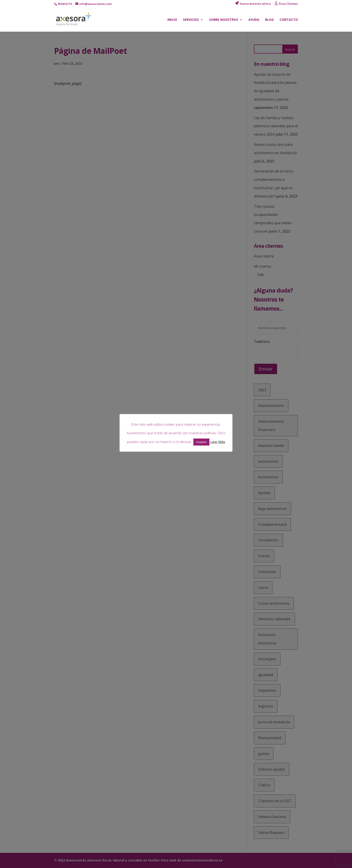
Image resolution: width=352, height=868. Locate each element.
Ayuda (254, 20)
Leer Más (218, 442)
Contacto (289, 20)
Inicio (172, 20)
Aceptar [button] (201, 442)
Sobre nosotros (224, 20)
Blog (269, 20)
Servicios (191, 20)
